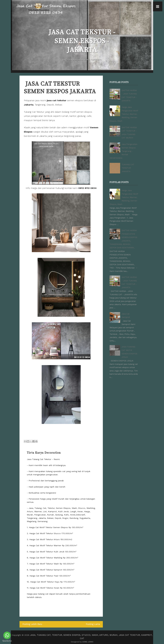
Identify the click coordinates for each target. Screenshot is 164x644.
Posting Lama (93, 624)
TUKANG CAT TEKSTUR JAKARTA (128, 165)
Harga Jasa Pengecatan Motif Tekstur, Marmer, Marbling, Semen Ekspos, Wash (124, 113)
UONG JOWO (88, 638)
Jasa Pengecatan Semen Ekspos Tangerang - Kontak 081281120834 (123, 149)
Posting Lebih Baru (32, 624)
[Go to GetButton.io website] (7, 641)
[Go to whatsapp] (7, 635)
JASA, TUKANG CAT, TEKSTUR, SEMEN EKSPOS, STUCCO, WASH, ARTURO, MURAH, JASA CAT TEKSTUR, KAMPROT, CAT (91, 635)
